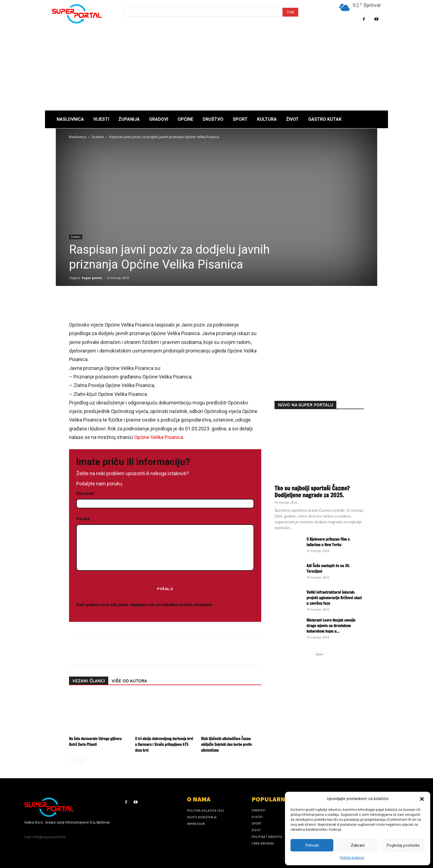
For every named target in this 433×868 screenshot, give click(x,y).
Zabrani (358, 845)
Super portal (92, 278)
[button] (422, 799)
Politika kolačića (352, 858)
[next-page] (81, 762)
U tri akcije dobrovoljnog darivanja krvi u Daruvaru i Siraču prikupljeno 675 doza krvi (164, 745)
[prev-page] (72, 762)
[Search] (290, 12)
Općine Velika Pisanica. (159, 437)
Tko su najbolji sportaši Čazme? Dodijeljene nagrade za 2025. (312, 492)
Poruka (165, 544)
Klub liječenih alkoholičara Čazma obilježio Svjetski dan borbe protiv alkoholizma (226, 745)
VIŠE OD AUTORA (129, 681)
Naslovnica (78, 137)
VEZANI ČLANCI (89, 681)
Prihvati (312, 845)
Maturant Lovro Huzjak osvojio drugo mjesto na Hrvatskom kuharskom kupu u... (331, 626)
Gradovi (98, 137)
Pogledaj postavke (403, 845)
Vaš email (165, 499)
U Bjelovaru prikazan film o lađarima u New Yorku (328, 542)
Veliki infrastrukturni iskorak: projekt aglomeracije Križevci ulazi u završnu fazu (334, 598)
